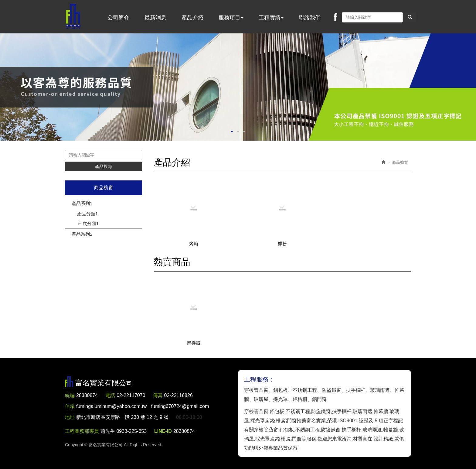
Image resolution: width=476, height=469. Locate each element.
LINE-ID (163, 431)
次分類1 (91, 223)
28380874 (87, 395)
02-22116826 (178, 395)
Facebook (335, 17)
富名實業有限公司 (73, 17)
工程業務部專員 (82, 431)
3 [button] (244, 132)
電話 (110, 395)
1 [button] (232, 132)
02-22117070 (131, 395)
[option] (238, 87)
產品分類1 (87, 214)
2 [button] (238, 132)
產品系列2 (82, 234)
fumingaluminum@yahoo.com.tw (143, 406)
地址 (70, 417)
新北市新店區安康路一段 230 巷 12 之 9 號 (122, 417)
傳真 (158, 395)
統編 (70, 395)
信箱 (70, 406)
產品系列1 (82, 203)
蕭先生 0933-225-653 (124, 431)
